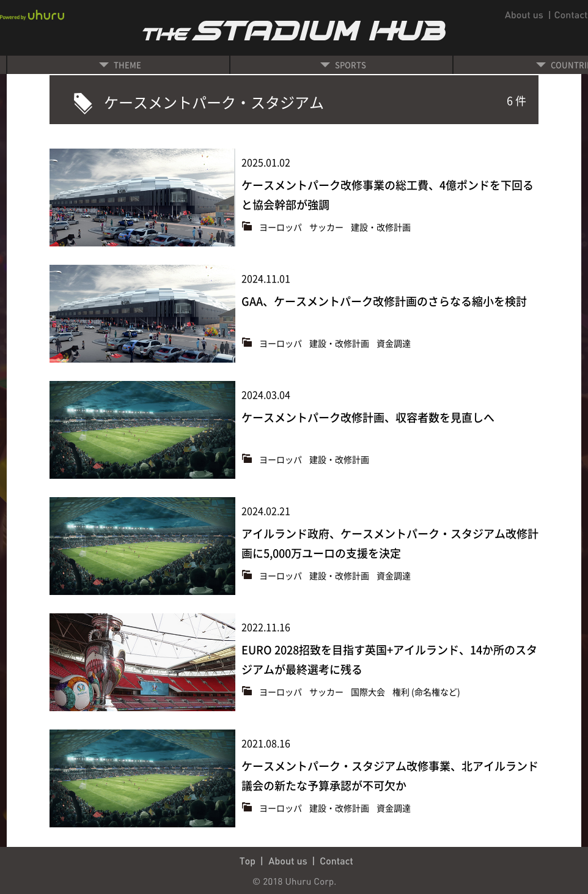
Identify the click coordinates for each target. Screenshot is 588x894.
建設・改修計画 (381, 227)
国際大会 (369, 692)
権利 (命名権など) (426, 692)
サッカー (327, 227)
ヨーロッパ (281, 227)
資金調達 (394, 343)
